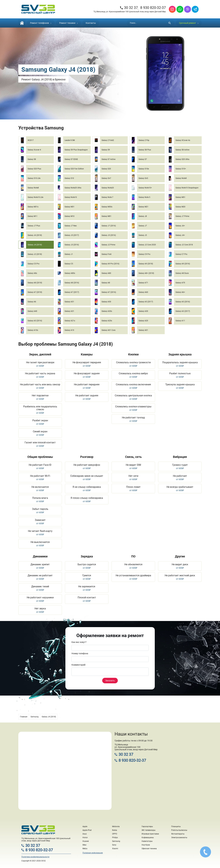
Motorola (116, 826)
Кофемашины (148, 838)
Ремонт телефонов (41, 23)
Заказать (110, 681)
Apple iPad (87, 830)
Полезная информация (93, 853)
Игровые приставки (150, 834)
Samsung (116, 841)
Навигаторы (147, 841)
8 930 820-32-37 (153, 8)
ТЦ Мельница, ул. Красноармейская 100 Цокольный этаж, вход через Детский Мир (130, 12)
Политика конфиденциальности (35, 857)
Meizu (85, 849)
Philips (115, 838)
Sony (114, 845)
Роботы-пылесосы (179, 830)
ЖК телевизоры (148, 830)
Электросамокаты (179, 838)
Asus (85, 834)
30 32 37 (129, 8)
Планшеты (176, 826)
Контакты (91, 23)
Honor (85, 838)
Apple (85, 826)
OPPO (115, 834)
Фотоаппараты (178, 834)
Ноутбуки (146, 845)
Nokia (115, 830)
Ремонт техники (69, 23)
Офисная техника (149, 849)
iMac (84, 845)
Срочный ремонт (189, 23)
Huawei (86, 841)
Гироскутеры (147, 826)
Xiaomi (115, 849)
